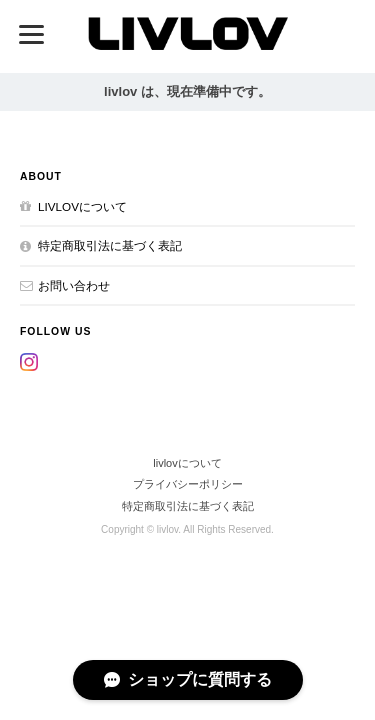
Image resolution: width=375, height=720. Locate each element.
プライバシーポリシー (188, 484)
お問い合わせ (74, 285)
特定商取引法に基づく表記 (110, 245)
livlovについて (82, 206)
